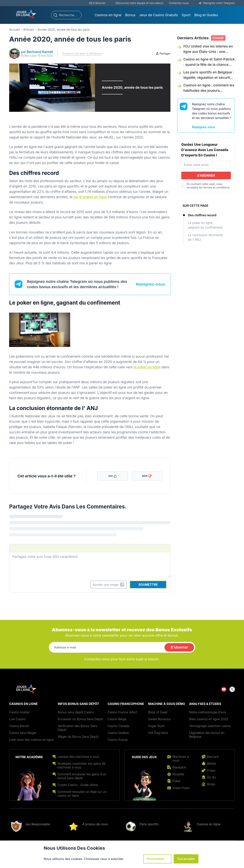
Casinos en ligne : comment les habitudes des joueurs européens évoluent (209, 91)
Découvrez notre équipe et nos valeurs (140, 3)
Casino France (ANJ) (122, 712)
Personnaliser (157, 859)
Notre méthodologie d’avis (208, 712)
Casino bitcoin (19, 726)
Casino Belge (117, 719)
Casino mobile (19, 712)
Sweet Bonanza (159, 719)
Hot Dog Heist (158, 733)
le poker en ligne (147, 367)
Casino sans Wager (23, 733)
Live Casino (17, 719)
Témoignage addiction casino (210, 726)
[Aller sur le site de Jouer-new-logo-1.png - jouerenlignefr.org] (26, 14)
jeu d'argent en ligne (90, 197)
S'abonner (99, 3)
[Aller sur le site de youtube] (224, 689)
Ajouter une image (108, 585)
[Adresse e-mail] (106, 647)
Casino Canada (118, 726)
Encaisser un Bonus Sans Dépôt (80, 719)
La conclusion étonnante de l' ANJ (205, 237)
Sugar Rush (156, 726)
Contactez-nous (179, 3)
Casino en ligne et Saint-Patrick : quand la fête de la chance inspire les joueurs (209, 65)
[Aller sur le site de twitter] (232, 689)
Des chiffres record (202, 215)
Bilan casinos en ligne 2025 (209, 719)
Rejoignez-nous (150, 284)
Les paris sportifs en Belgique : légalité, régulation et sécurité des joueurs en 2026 (209, 78)
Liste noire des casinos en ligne (31, 740)
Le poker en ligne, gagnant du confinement (205, 225)
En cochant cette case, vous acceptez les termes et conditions (208, 186)
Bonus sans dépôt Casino (76, 712)
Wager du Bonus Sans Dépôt (78, 737)
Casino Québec (119, 733)
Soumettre (148, 585)
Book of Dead (158, 712)
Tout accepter (186, 859)
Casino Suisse (118, 740)
